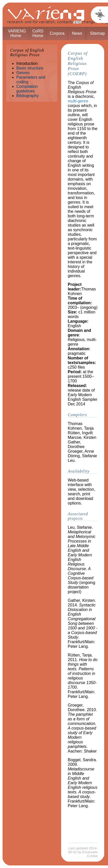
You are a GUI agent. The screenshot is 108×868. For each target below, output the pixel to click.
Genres (23, 73)
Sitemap (97, 33)
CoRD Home (38, 33)
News (77, 33)
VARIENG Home (17, 33)
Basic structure (30, 68)
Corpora (57, 33)
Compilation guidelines (27, 89)
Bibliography (28, 96)
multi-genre (78, 101)
